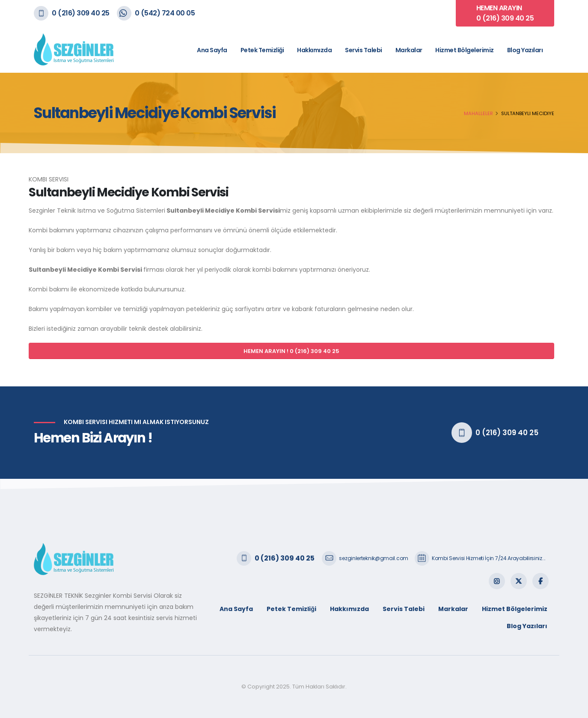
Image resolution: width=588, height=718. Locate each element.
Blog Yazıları (525, 50)
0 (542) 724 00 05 (165, 13)
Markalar (409, 50)
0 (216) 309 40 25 (81, 13)
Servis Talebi (364, 50)
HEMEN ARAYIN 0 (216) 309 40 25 (505, 13)
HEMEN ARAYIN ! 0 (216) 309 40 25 (291, 351)
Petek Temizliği (262, 50)
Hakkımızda (314, 50)
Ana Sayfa (212, 50)
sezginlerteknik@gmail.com (374, 558)
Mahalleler (478, 113)
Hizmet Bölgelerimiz (465, 50)
